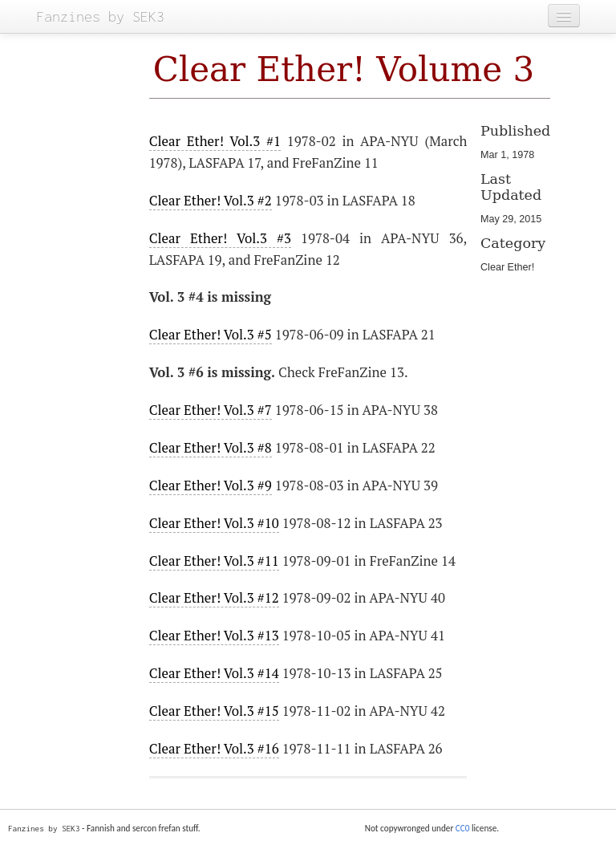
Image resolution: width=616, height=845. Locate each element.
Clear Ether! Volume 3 (344, 69)
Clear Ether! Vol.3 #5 (211, 335)
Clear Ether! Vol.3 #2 (211, 201)
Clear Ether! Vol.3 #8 (211, 448)
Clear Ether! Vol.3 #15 (214, 711)
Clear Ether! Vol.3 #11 (214, 561)
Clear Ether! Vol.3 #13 (214, 636)
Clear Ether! (507, 267)
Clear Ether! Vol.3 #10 (214, 523)
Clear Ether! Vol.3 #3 (220, 238)
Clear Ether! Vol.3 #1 (215, 141)
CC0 (463, 828)
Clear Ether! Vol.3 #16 (214, 749)
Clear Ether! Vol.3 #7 (211, 410)
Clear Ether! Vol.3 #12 (214, 598)
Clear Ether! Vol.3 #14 (214, 673)
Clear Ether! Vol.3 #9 (211, 485)
